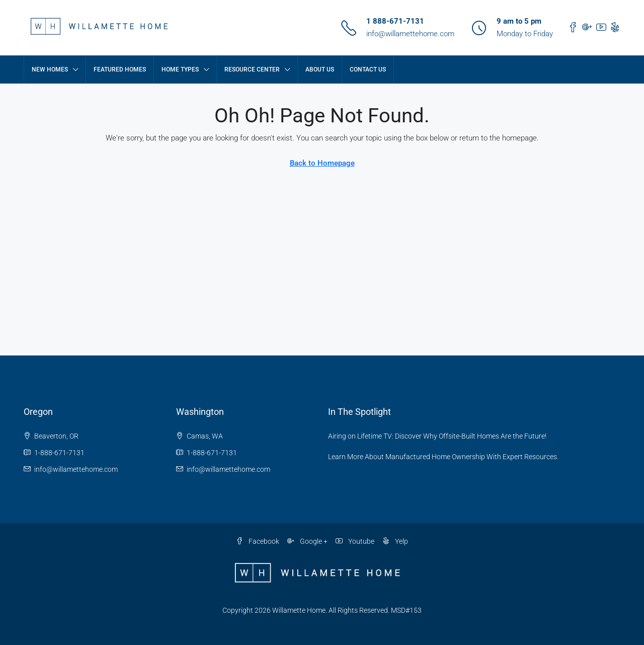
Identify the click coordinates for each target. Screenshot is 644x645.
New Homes (50, 69)
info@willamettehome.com (410, 34)
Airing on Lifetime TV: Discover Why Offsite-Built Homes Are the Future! (437, 436)
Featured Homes (120, 69)
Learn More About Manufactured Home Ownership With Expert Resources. (443, 457)
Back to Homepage (322, 163)
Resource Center (252, 69)
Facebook (258, 541)
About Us (320, 69)
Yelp (395, 541)
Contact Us (368, 69)
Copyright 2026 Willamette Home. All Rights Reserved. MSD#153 (322, 610)
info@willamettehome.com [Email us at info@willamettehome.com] (76, 469)
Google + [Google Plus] (307, 541)
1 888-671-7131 (395, 21)
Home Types (180, 69)
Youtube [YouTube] (355, 541)
